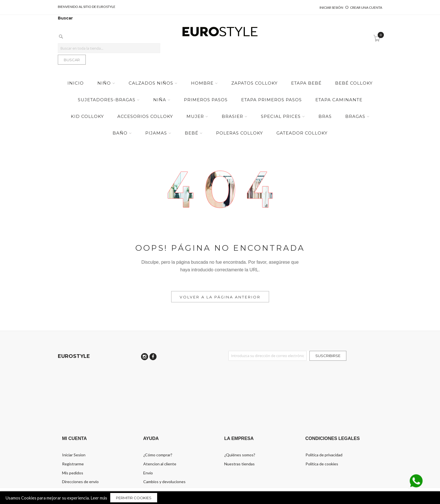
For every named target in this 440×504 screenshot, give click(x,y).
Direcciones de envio (80, 482)
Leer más (99, 498)
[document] (220, 498)
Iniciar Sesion (74, 455)
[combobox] (109, 48)
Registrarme (73, 464)
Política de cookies (322, 464)
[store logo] (220, 32)
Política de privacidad (324, 455)
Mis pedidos (73, 473)
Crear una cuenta (366, 7)
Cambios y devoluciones (164, 482)
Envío (148, 473)
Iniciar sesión (332, 7)
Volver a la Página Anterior (220, 297)
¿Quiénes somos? (240, 455)
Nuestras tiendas (239, 464)
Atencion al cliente (160, 464)
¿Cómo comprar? (158, 455)
